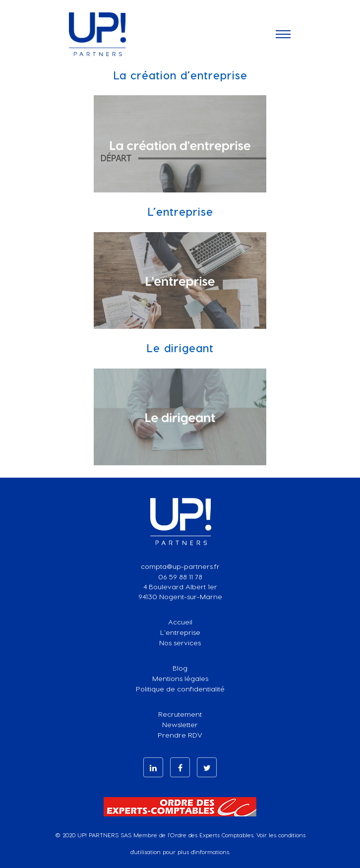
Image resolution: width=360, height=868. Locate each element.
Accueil (180, 622)
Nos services (180, 643)
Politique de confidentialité (180, 689)
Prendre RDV (180, 735)
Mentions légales (180, 678)
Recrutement (180, 714)
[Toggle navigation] (283, 34)
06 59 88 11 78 (180, 577)
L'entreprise (180, 632)
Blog (180, 668)
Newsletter (180, 724)
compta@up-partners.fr (180, 566)
